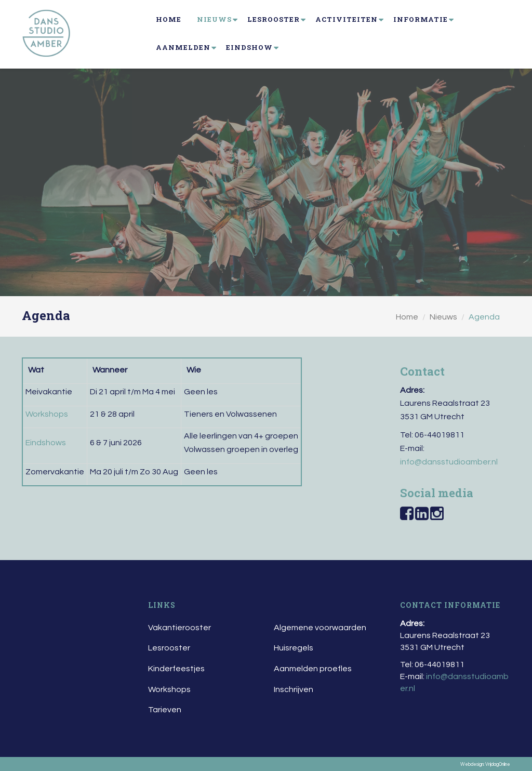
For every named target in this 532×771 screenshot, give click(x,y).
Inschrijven (294, 689)
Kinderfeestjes (176, 669)
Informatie (421, 19)
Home (169, 19)
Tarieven (165, 710)
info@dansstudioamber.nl (449, 462)
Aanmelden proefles (313, 669)
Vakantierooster (179, 628)
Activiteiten (347, 19)
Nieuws (214, 19)
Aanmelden (183, 47)
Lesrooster (274, 19)
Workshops (169, 689)
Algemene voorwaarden (320, 628)
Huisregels (294, 648)
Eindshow (249, 47)
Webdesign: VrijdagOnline (485, 765)
